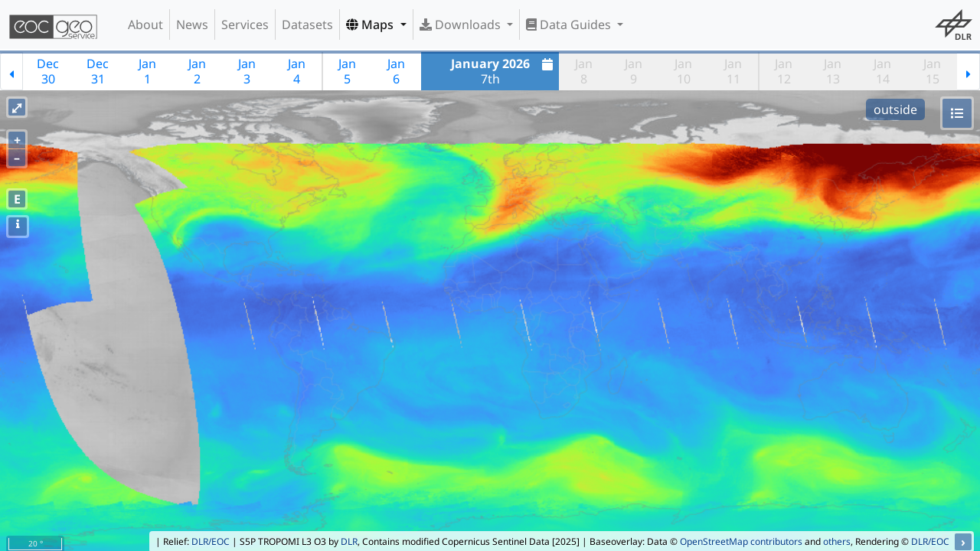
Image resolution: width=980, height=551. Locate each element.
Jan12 (784, 71)
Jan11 (733, 71)
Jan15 (932, 71)
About (145, 24)
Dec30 (48, 71)
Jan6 (396, 71)
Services (245, 24)
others (837, 541)
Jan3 (247, 71)
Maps (371, 24)
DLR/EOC (211, 541)
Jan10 (683, 71)
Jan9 (634, 71)
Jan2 (197, 71)
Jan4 (297, 71)
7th (504, 71)
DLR (349, 541)
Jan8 (584, 71)
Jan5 (347, 71)
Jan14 (882, 71)
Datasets (307, 24)
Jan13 (833, 71)
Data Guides (570, 24)
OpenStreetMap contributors (741, 541)
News (192, 24)
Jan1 (147, 71)
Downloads (462, 24)
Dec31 (98, 71)
